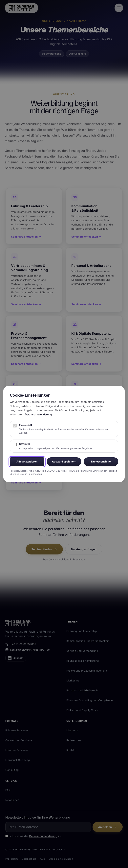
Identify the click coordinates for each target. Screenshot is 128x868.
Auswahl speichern (64, 461)
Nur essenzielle (101, 461)
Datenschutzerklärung (38, 414)
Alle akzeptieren (27, 461)
